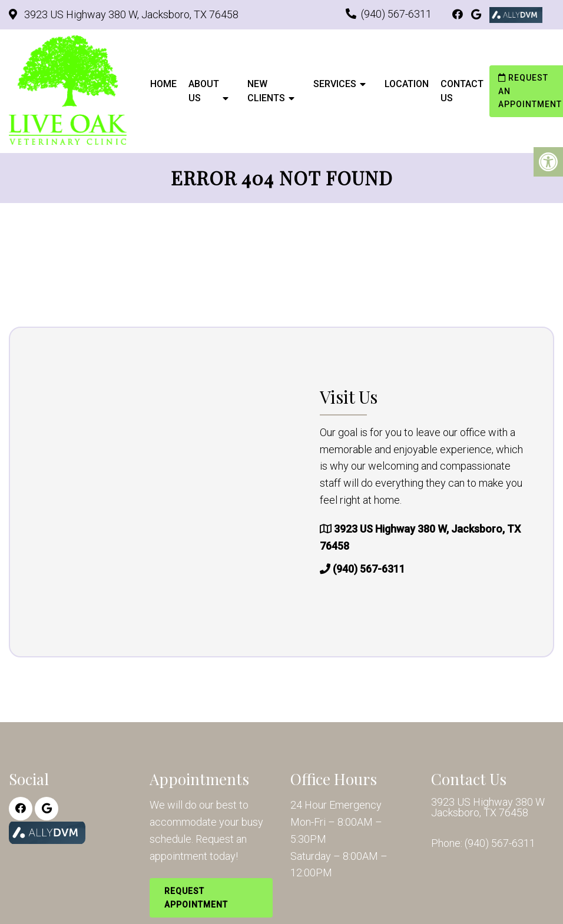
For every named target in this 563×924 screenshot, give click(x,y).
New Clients (266, 91)
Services (335, 84)
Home (163, 84)
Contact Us (462, 91)
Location (407, 84)
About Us (204, 91)
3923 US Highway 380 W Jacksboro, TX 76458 (488, 807)
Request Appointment (196, 898)
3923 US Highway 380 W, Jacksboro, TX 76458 (130, 14)
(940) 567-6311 (396, 14)
